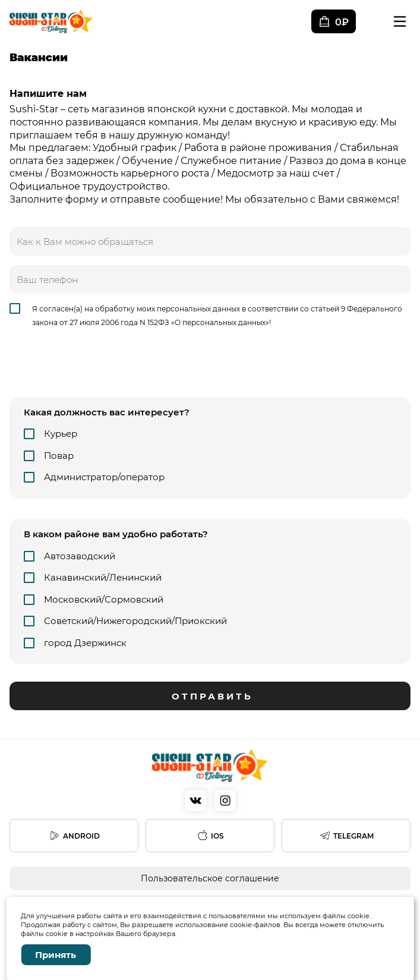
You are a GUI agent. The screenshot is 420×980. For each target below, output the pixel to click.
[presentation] (100, 367)
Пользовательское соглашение (210, 878)
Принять (56, 955)
